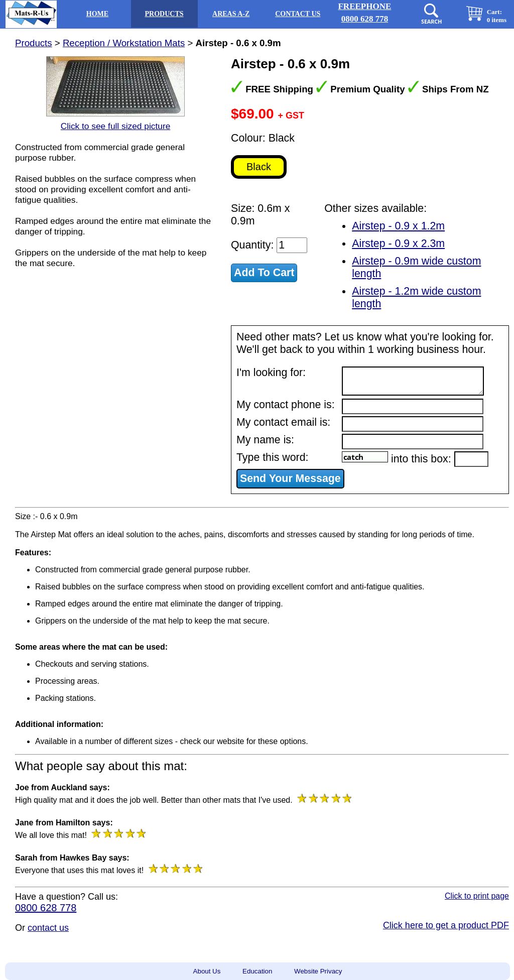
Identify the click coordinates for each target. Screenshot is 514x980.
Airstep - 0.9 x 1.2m (398, 226)
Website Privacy (318, 971)
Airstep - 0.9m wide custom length (416, 267)
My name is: (265, 440)
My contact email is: (283, 422)
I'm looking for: (271, 373)
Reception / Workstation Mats (124, 43)
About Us (207, 971)
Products (34, 43)
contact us (48, 928)
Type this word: (272, 457)
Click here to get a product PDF (446, 925)
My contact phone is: (286, 405)
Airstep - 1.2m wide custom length (416, 297)
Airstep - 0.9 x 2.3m (398, 243)
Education (257, 971)
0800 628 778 (46, 908)
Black (259, 167)
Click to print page (477, 896)
